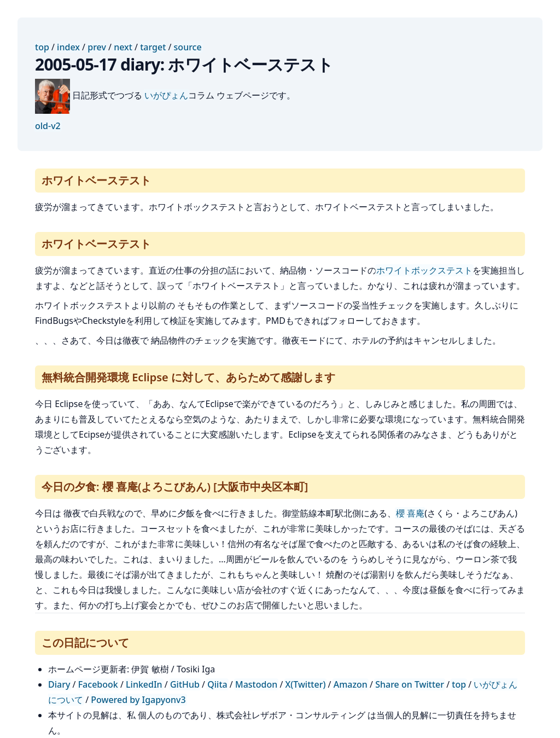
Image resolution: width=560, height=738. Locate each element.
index (68, 47)
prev (97, 47)
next (123, 47)
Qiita (217, 684)
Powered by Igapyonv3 (138, 700)
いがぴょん (166, 95)
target (153, 47)
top (42, 47)
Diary (59, 684)
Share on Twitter (410, 684)
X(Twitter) (306, 684)
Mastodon (256, 684)
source (188, 47)
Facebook (98, 684)
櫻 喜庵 (410, 513)
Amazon (351, 684)
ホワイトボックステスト (424, 270)
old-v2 (48, 126)
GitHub (185, 684)
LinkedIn (144, 684)
